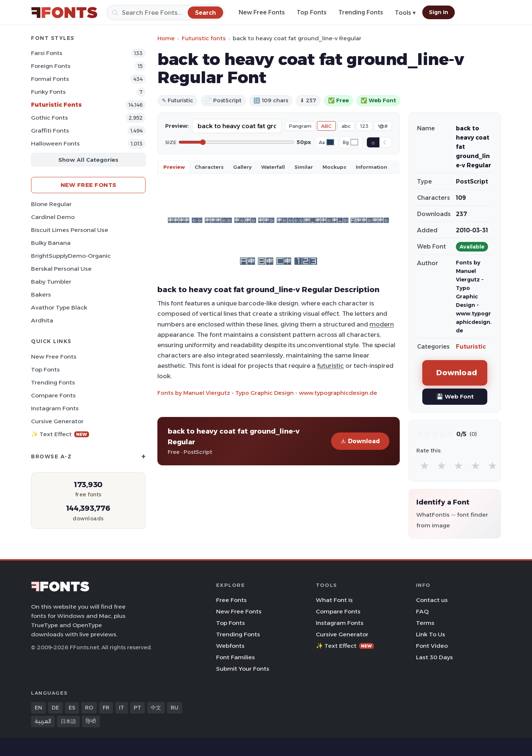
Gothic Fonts (50, 118)
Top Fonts (312, 12)
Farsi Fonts (47, 53)
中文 (156, 708)
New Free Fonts (262, 12)
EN (38, 708)
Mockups (334, 167)
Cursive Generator (57, 421)
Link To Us (431, 634)
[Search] (166, 13)
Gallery (242, 167)
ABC (326, 126)
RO (89, 708)
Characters (209, 167)
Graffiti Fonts (50, 131)
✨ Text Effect (60, 434)
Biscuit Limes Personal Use (70, 230)
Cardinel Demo (53, 217)
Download (360, 441)
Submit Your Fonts (243, 669)
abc (346, 126)
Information (371, 167)
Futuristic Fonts (56, 105)
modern (382, 324)
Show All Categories (88, 160)
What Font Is (334, 600)
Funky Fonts (48, 92)
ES (72, 708)
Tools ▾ (405, 13)
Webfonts (230, 646)
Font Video (432, 646)
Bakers (41, 295)
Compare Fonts (53, 395)
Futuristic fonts (204, 38)
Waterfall (273, 167)
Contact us (432, 600)
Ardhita (42, 320)
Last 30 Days (434, 657)
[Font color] (330, 142)
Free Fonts (231, 600)
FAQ (422, 611)
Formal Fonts (50, 79)
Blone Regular (51, 204)
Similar (304, 167)
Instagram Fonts (55, 408)
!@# (383, 126)
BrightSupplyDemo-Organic (71, 256)
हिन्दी (91, 721)
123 (364, 126)
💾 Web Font (455, 396)
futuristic (330, 366)
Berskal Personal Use (61, 269)
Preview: (177, 126)
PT (137, 708)
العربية (43, 721)
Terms (425, 623)
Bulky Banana (51, 243)
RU (175, 708)
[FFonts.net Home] (64, 13)
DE (55, 708)
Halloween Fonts (55, 143)
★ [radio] (424, 466)
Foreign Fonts (51, 66)
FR (106, 708)
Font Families (236, 657)
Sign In (439, 12)
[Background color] (354, 142)
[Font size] (236, 142)
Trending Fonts (361, 12)
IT (122, 708)
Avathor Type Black (59, 307)
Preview (174, 167)
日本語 (68, 721)
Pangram (300, 126)
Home (166, 38)
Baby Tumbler (51, 282)
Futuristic (471, 347)
